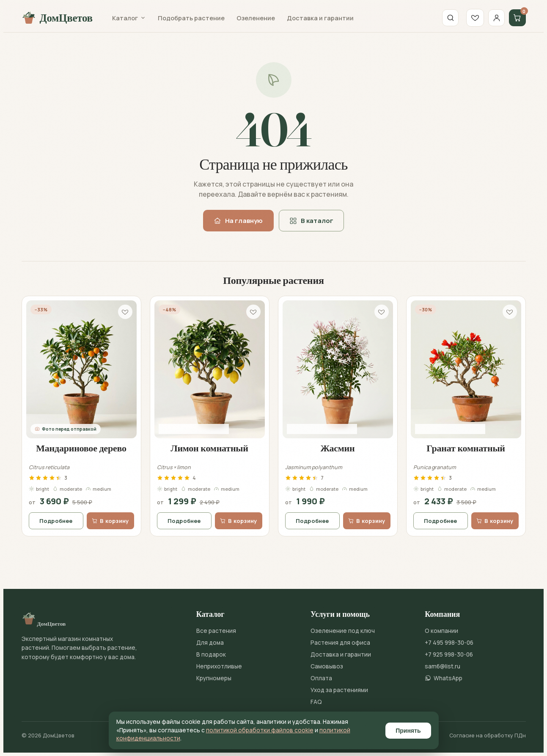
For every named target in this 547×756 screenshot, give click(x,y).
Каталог (129, 18)
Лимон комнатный (209, 448)
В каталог (312, 221)
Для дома (210, 643)
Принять (408, 731)
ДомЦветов (57, 18)
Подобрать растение (191, 18)
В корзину (110, 521)
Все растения (216, 631)
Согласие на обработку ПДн (488, 735)
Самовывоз (327, 666)
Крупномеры (214, 678)
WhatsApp (444, 678)
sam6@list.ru (443, 666)
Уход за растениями (339, 690)
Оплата (321, 678)
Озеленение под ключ (343, 631)
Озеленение (256, 18)
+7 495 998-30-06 (449, 643)
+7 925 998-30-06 (449, 654)
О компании (441, 631)
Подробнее (56, 521)
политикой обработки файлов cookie (260, 730)
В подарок (211, 654)
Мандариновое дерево (81, 448)
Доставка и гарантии (320, 18)
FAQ (316, 702)
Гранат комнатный (466, 448)
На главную (238, 221)
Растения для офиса (340, 643)
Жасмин (338, 448)
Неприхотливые (219, 666)
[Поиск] (448, 18)
